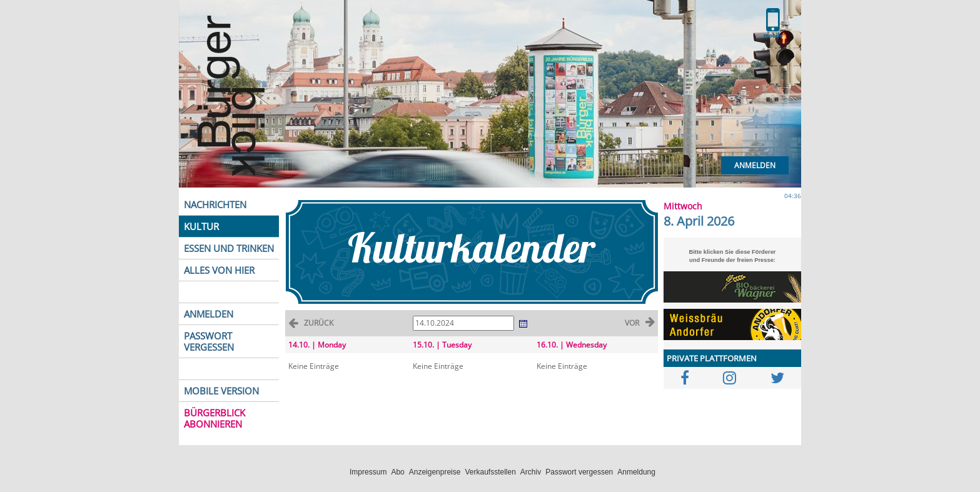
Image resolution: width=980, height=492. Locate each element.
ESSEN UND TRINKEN (229, 248)
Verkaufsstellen (490, 472)
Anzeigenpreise (435, 472)
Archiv (531, 472)
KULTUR (201, 226)
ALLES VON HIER (219, 270)
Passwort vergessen (579, 472)
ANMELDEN (209, 314)
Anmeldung (636, 472)
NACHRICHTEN (215, 204)
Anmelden (755, 165)
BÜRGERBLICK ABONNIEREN (215, 418)
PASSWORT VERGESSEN (209, 341)
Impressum (368, 472)
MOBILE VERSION (221, 391)
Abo (397, 472)
